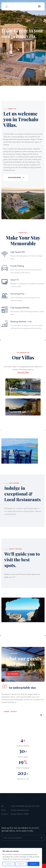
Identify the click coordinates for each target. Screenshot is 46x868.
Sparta (13, 388)
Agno (12, 408)
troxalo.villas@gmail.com (20, 811)
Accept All (33, 864)
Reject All (21, 864)
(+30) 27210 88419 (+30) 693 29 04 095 (25, 807)
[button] (41, 715)
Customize (9, 864)
